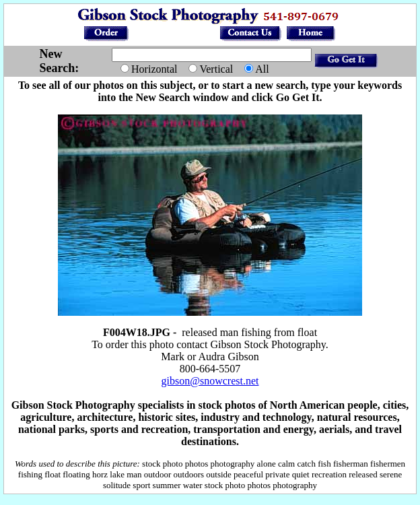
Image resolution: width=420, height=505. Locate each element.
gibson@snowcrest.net (210, 381)
